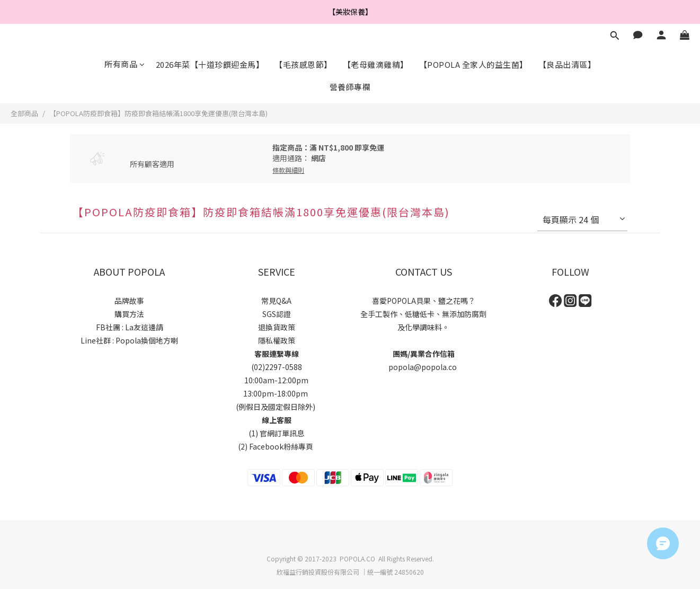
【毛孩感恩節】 (303, 64)
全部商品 (24, 113)
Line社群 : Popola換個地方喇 (129, 340)
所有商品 (125, 64)
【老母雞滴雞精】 (376, 64)
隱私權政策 (277, 340)
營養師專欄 (350, 87)
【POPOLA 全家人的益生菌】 (473, 64)
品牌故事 (129, 301)
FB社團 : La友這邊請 (130, 327)
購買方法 (129, 314)
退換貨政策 (277, 327)
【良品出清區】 (567, 64)
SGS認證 (277, 314)
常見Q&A (276, 301)
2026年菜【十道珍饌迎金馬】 (210, 64)
